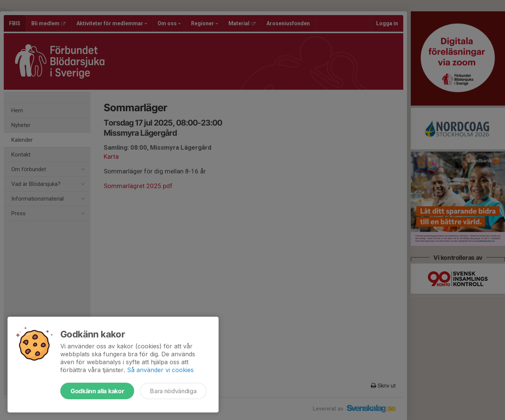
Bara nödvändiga (173, 391)
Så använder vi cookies (160, 370)
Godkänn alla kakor (97, 391)
